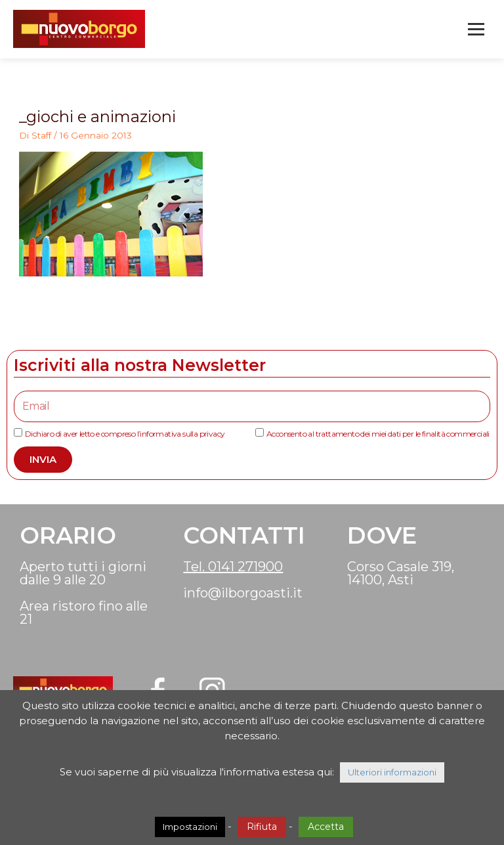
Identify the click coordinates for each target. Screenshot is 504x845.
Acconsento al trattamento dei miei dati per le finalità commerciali (378, 435)
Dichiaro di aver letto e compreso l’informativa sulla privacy (125, 435)
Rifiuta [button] (262, 827)
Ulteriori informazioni (392, 772)
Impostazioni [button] (190, 827)
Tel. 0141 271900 (233, 567)
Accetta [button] (326, 827)
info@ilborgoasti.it (243, 594)
